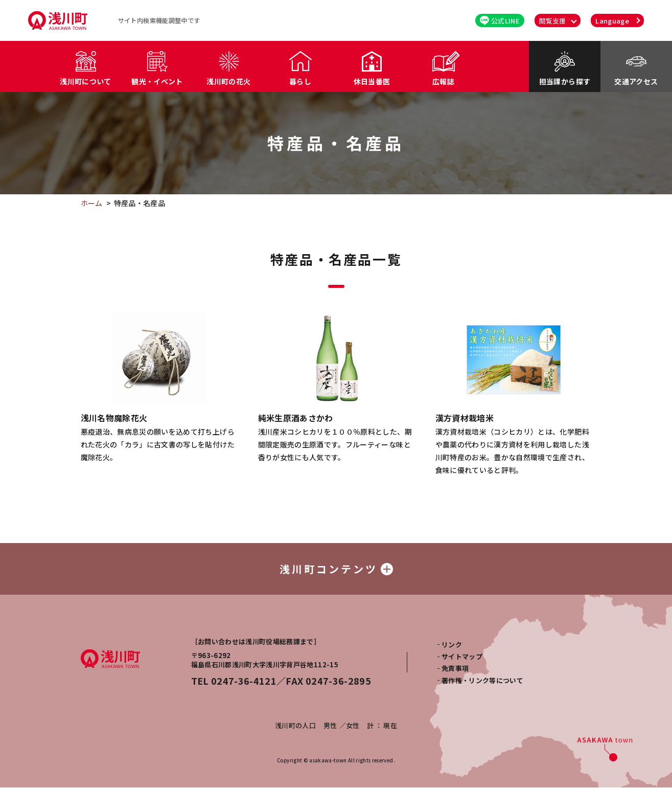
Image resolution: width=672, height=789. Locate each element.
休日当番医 (372, 81)
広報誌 (443, 81)
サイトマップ (462, 658)
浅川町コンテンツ (336, 569)
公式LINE (500, 21)
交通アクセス (636, 81)
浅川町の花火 (228, 81)
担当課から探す (565, 81)
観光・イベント (157, 81)
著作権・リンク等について (482, 682)
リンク (452, 646)
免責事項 (455, 670)
